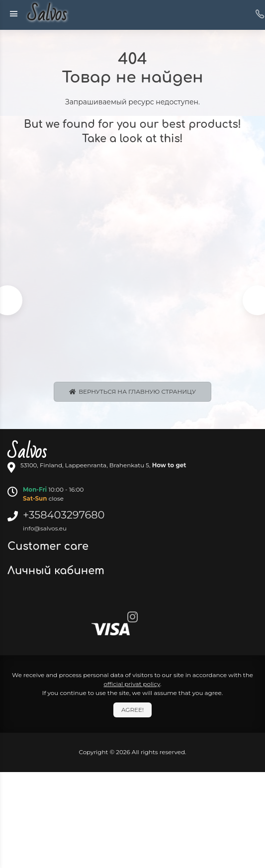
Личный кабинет (57, 571)
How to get (169, 465)
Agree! (132, 710)
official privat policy (132, 684)
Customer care (49, 546)
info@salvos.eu (45, 528)
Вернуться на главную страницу (132, 391)
